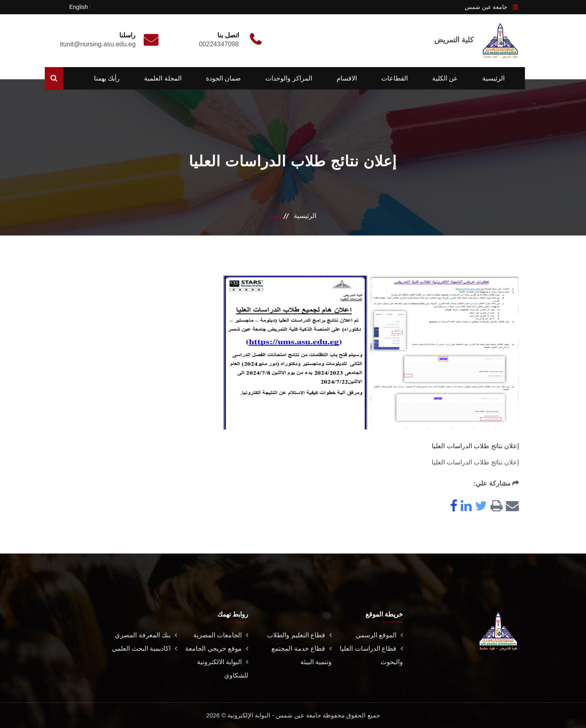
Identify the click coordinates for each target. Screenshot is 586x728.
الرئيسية (493, 78)
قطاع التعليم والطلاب (299, 635)
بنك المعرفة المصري (146, 635)
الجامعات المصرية (221, 635)
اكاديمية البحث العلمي (144, 648)
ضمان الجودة (223, 78)
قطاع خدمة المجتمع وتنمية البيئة (302, 655)
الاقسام (347, 78)
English (79, 7)
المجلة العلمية (163, 78)
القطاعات (395, 78)
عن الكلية (445, 78)
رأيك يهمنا (107, 78)
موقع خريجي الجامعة (217, 648)
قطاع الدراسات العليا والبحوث (371, 655)
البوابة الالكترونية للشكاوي (223, 669)
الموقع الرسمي (379, 635)
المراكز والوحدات (289, 78)
